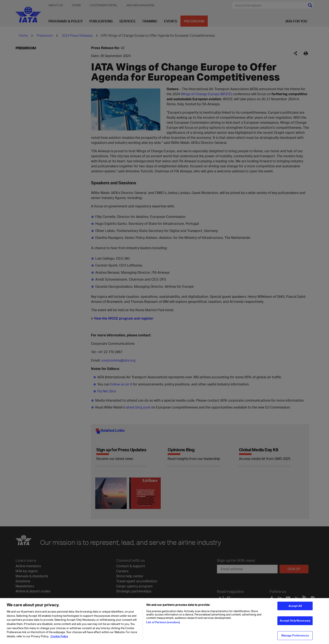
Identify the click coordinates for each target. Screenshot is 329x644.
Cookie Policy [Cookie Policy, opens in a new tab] (59, 638)
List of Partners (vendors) (163, 624)
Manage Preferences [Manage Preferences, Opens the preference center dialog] (295, 637)
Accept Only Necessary (295, 623)
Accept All (295, 608)
